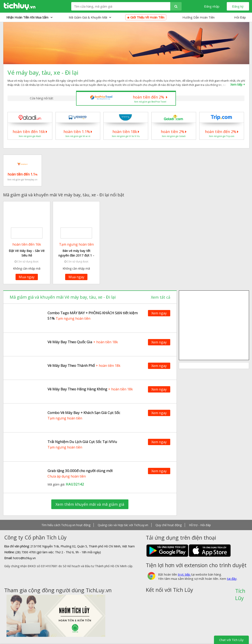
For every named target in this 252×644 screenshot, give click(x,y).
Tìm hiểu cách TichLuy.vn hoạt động (66, 525)
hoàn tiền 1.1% (78, 132)
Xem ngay (159, 313)
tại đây (232, 579)
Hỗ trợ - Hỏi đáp (200, 525)
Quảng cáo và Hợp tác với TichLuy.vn (123, 525)
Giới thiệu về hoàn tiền (146, 17)
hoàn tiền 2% (174, 132)
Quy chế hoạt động (169, 525)
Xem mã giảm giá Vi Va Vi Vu (126, 136)
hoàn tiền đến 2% (150, 97)
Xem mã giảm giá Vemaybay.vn (22, 180)
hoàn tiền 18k (126, 132)
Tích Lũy (240, 592)
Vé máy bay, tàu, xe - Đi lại (43, 72)
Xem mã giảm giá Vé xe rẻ (78, 136)
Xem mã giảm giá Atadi (30, 136)
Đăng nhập (212, 6)
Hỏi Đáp (240, 17)
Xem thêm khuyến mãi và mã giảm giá (90, 504)
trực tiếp (184, 574)
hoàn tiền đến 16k (30, 132)
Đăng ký (238, 6)
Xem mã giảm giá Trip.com (222, 136)
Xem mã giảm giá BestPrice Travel (150, 102)
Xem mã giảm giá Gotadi (174, 136)
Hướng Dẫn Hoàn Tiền (199, 17)
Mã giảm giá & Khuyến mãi (90, 17)
